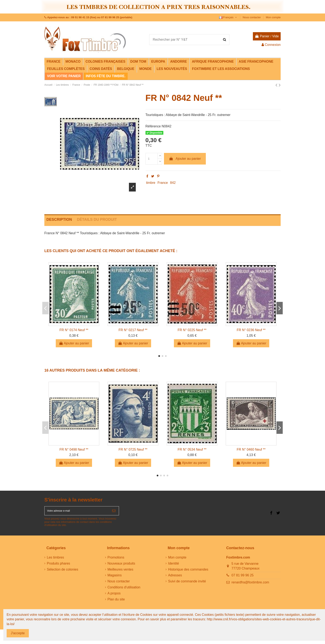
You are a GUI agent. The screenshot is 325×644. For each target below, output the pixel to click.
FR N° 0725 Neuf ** (133, 449)
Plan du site (116, 602)
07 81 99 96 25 (243, 578)
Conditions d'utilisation (124, 590)
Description (59, 220)
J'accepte (18, 633)
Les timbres (55, 560)
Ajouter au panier (185, 159)
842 (173, 183)
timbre (151, 183)
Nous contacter (252, 17)
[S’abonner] (114, 512)
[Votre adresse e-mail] (77, 512)
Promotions (116, 560)
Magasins (115, 578)
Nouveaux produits (121, 566)
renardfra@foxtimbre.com (250, 585)
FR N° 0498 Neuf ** (74, 449)
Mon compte (273, 17)
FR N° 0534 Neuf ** (192, 449)
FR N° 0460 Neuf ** (251, 449)
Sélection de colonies (62, 572)
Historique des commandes (188, 572)
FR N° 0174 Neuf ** (74, 330)
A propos (114, 596)
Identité (173, 566)
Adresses (175, 578)
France (163, 183)
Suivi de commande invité (187, 584)
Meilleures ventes (121, 572)
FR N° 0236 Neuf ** (251, 330)
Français (228, 17)
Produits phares (58, 566)
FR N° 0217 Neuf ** (133, 330)
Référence (153, 126)
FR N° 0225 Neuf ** (192, 330)
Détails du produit (97, 220)
